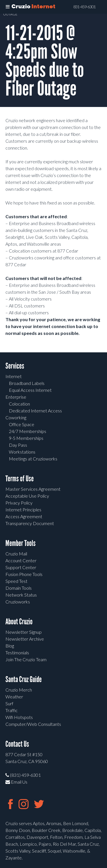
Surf (9, 703)
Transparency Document (30, 523)
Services (15, 366)
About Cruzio (19, 622)
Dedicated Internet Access (35, 411)
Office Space (22, 424)
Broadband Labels (27, 383)
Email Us (16, 782)
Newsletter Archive (25, 639)
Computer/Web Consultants (33, 724)
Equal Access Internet (30, 390)
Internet (14, 376)
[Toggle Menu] (8, 7)
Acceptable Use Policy (27, 496)
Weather (14, 697)
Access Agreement (24, 516)
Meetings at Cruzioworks (33, 459)
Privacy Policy (19, 503)
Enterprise (16, 397)
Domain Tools (19, 588)
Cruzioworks (18, 602)
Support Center (21, 567)
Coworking (16, 417)
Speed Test (16, 581)
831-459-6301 (84, 7)
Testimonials (17, 653)
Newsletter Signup (24, 632)
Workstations (22, 452)
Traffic (12, 710)
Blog (10, 646)
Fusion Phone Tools (24, 574)
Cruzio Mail (16, 554)
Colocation (19, 404)
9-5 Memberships (26, 438)
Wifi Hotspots (19, 717)
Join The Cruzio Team (26, 659)
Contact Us (17, 744)
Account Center (21, 560)
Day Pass (18, 445)
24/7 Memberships (28, 431)
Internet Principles (23, 510)
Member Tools (21, 543)
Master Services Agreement (33, 489)
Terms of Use (20, 479)
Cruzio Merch (19, 690)
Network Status (21, 595)
